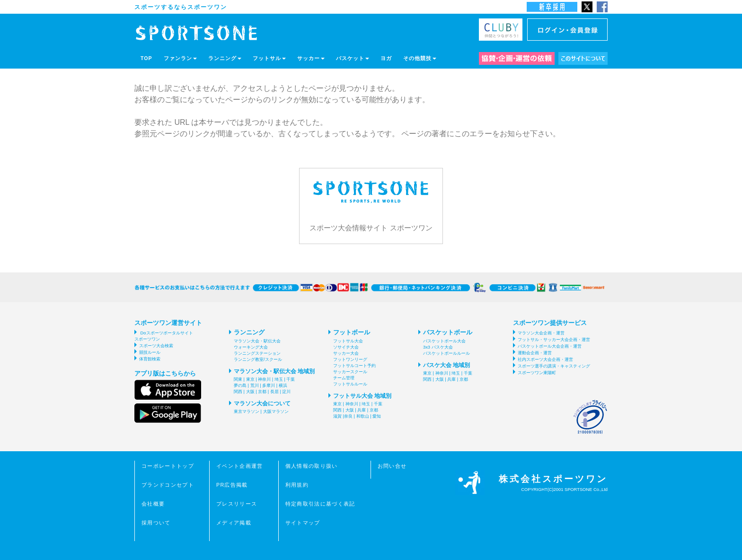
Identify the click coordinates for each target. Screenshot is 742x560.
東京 (250, 379)
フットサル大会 (348, 341)
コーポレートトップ (168, 466)
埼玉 (279, 379)
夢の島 (240, 385)
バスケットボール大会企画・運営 (550, 346)
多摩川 (269, 385)
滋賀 (337, 416)
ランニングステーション (257, 353)
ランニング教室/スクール (258, 359)
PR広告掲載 (232, 485)
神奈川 (264, 379)
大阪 (250, 392)
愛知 (377, 416)
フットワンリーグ (350, 359)
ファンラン (180, 58)
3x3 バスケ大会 (438, 347)
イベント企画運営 (240, 466)
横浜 (283, 385)
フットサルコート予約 (354, 366)
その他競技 (420, 58)
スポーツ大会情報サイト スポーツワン (371, 200)
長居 (274, 392)
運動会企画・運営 (535, 353)
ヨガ (386, 58)
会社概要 (153, 504)
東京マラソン (247, 411)
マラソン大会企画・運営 (541, 333)
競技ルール (150, 352)
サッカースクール (350, 372)
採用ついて (156, 523)
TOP (146, 58)
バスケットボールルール (446, 353)
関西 (238, 392)
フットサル (269, 58)
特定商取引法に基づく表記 (320, 504)
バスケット (353, 58)
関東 (238, 379)
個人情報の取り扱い (312, 466)
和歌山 (363, 416)
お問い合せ (392, 466)
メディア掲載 (234, 523)
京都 (262, 392)
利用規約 (297, 485)
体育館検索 (150, 359)
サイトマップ (303, 523)
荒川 (255, 385)
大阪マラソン (276, 411)
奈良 (348, 416)
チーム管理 (344, 378)
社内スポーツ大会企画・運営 (545, 359)
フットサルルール (350, 384)
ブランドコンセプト (168, 485)
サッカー (311, 58)
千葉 (291, 379)
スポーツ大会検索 (156, 346)
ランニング (225, 58)
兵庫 (362, 410)
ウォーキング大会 (251, 347)
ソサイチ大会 (346, 347)
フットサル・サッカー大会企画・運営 (554, 340)
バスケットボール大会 (444, 341)
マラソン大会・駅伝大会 (257, 341)
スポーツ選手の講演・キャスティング (554, 366)
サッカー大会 (346, 353)
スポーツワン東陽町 (537, 373)
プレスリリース (237, 504)
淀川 (286, 392)
